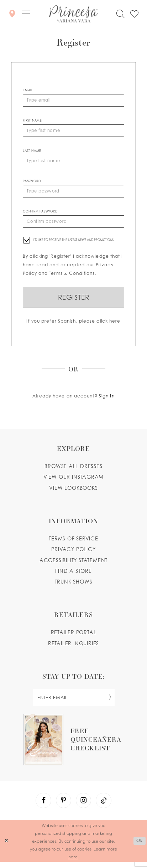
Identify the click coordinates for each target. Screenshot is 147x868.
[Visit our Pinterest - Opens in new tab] (63, 806)
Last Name (32, 152)
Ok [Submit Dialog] (139, 846)
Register (74, 301)
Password (32, 183)
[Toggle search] (120, 14)
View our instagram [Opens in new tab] (73, 481)
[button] (26, 14)
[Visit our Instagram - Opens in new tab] (84, 806)
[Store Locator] (12, 14)
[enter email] (73, 702)
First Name (32, 121)
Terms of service (73, 543)
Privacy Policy (73, 553)
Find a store (73, 575)
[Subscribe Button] (110, 702)
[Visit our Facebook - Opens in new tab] (42, 806)
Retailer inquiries (73, 647)
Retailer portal (74, 636)
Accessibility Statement (73, 564)
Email (28, 90)
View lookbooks (73, 492)
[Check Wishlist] (135, 14)
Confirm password (40, 214)
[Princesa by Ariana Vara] (74, 14)
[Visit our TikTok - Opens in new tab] (105, 806)
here (115, 325)
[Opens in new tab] (73, 745)
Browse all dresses (73, 470)
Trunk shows (74, 586)
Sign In (107, 400)
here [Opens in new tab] (73, 862)
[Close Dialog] (6, 847)
